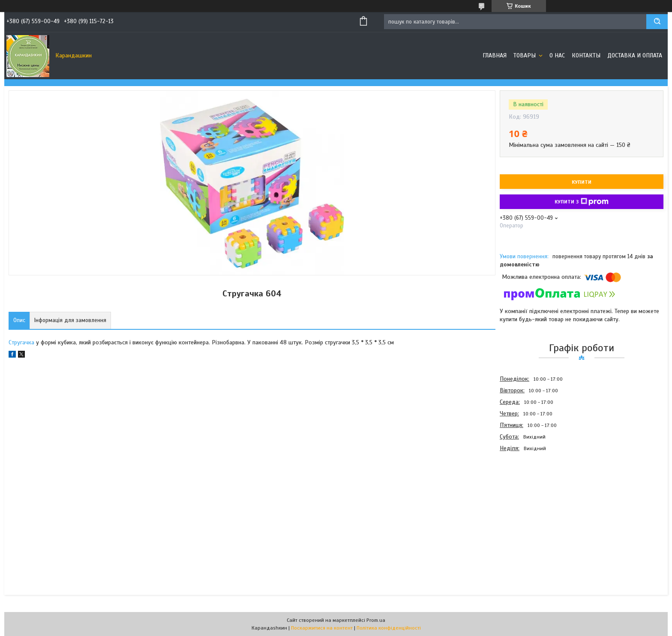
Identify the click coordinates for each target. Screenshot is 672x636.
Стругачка (21, 342)
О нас (557, 55)
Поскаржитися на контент (322, 628)
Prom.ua (376, 620)
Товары (525, 55)
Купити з (582, 202)
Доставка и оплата (635, 55)
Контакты (586, 55)
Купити (582, 182)
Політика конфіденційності (389, 628)
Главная (495, 55)
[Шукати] (657, 22)
